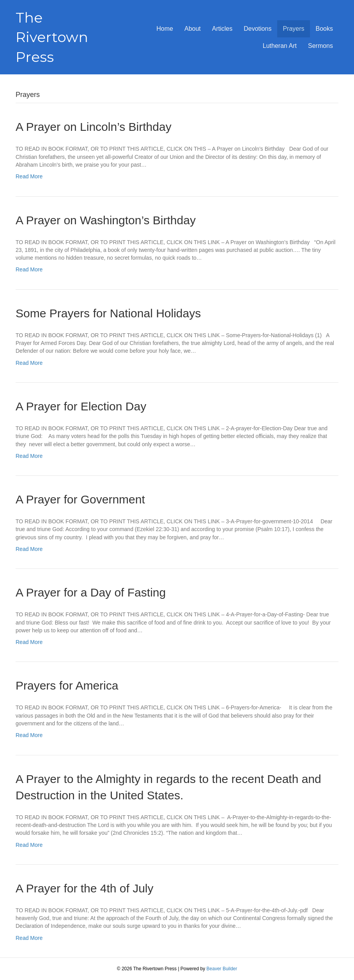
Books (324, 29)
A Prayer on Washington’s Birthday (106, 220)
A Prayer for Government (80, 499)
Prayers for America (67, 685)
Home (165, 29)
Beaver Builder (222, 969)
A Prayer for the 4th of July (85, 888)
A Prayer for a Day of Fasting (91, 592)
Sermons (320, 46)
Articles (222, 29)
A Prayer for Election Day (81, 406)
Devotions (258, 29)
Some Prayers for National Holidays (108, 313)
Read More (29, 176)
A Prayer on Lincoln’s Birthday (94, 127)
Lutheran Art (280, 46)
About (193, 29)
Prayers (293, 29)
